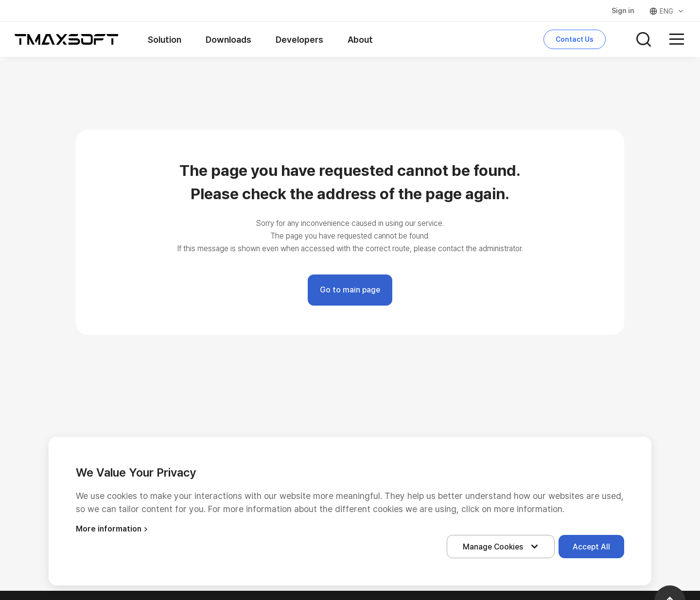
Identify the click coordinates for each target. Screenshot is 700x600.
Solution (165, 40)
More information (113, 529)
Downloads (228, 40)
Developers (299, 40)
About (360, 40)
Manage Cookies (503, 547)
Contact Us (575, 39)
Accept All (591, 547)
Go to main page (350, 290)
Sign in (623, 11)
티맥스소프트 (67, 39)
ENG (667, 11)
